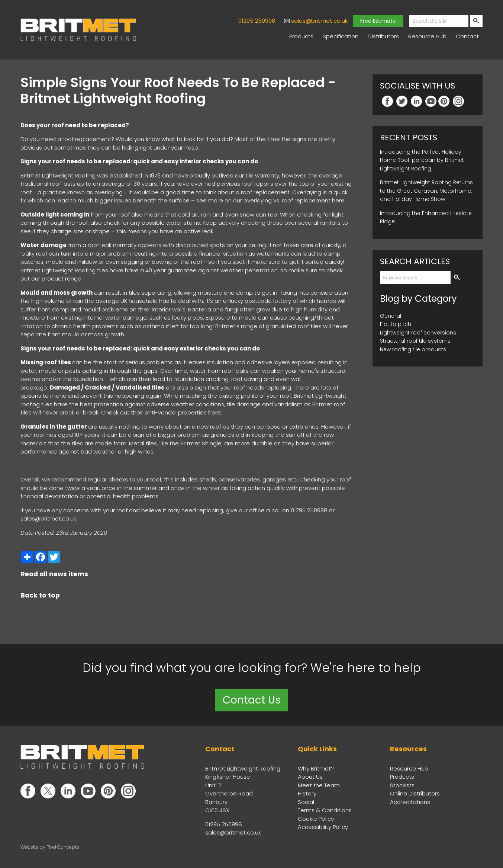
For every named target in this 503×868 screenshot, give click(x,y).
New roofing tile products (413, 349)
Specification (341, 36)
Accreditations (410, 802)
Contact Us (252, 700)
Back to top (40, 595)
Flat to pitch (396, 324)
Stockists (402, 785)
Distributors (383, 36)
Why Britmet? (316, 768)
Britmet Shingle (201, 443)
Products (301, 36)
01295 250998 (257, 21)
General (391, 316)
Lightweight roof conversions (418, 333)
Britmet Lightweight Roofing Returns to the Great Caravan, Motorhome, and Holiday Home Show (426, 191)
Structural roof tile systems (415, 341)
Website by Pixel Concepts (50, 847)
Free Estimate (378, 21)
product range (62, 278)
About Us (310, 777)
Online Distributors (415, 793)
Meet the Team (319, 785)
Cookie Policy (316, 819)
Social (306, 802)
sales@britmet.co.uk (319, 21)
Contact (467, 36)
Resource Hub (427, 36)
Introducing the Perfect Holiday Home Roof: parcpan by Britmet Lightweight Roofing (422, 160)
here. (215, 412)
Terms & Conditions (325, 810)
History (307, 793)
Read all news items (54, 574)
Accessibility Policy (323, 827)
